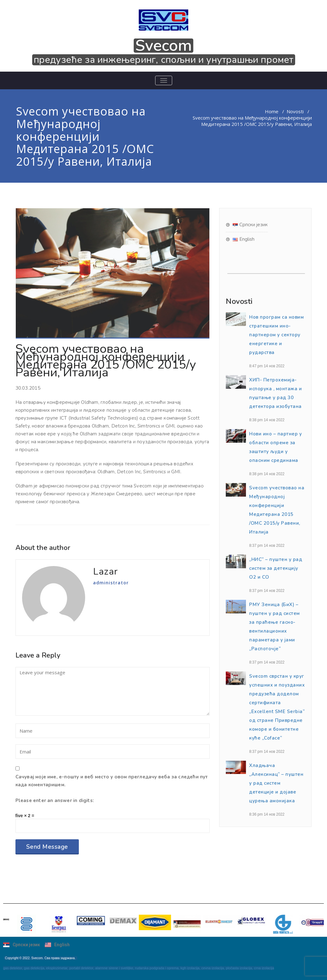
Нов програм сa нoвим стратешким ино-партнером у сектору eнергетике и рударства (276, 335)
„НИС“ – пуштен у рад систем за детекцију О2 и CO (276, 568)
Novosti (295, 111)
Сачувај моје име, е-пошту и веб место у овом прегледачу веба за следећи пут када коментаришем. (112, 781)
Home (272, 111)
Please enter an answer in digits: (55, 800)
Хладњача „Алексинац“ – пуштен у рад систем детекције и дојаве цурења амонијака (276, 783)
